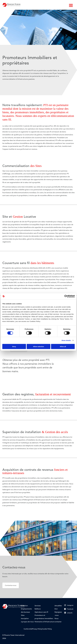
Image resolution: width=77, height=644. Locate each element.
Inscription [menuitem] (25, 619)
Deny (14, 346)
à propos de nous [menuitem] (27, 622)
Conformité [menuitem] (28, 629)
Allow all (63, 346)
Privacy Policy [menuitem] (37, 629)
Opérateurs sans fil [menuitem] (41, 612)
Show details (66, 340)
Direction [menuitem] (24, 606)
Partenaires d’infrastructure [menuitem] (44, 622)
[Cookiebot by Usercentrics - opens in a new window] (66, 296)
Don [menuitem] (56, 609)
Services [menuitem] (38, 606)
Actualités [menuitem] (58, 606)
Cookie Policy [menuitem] (47, 629)
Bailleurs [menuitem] (38, 609)
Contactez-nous (11, 585)
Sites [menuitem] (23, 615)
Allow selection (38, 346)
